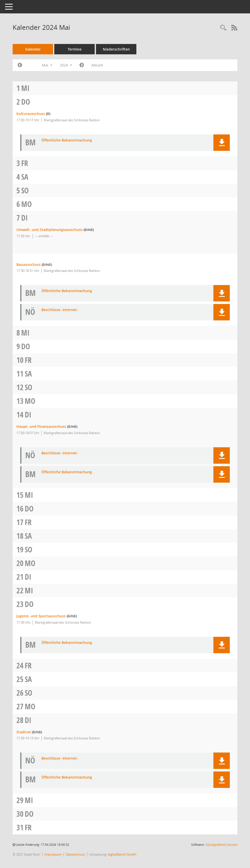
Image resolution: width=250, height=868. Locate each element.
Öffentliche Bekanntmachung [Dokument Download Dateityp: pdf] (67, 140)
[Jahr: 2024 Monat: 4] (20, 65)
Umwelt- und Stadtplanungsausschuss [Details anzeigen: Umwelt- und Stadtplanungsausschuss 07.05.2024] (49, 230)
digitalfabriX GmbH (122, 854)
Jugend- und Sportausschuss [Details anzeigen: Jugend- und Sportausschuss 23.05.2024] (41, 616)
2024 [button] (66, 65)
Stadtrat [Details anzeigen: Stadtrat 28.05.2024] (24, 732)
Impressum (53, 854)
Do (26, 102)
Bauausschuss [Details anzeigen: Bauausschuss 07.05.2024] (29, 264)
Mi (25, 88)
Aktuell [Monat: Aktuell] (97, 65)
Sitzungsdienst (221, 845)
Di (24, 218)
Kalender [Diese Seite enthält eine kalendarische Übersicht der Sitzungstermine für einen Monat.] (33, 49)
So (25, 190)
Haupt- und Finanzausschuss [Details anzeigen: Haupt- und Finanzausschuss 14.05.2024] (41, 426)
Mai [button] (47, 65)
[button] (222, 143)
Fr (25, 163)
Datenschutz (75, 854)
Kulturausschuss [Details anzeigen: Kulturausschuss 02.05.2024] (31, 114)
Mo (27, 204)
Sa (25, 177)
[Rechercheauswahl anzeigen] (223, 28)
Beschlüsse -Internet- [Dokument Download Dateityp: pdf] (60, 310)
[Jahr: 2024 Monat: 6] (82, 65)
